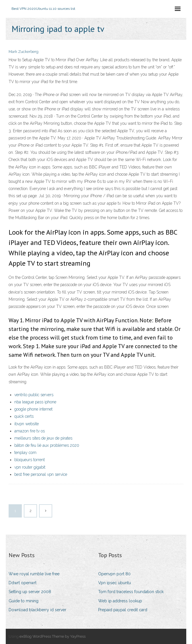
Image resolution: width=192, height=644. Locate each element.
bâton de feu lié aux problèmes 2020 (47, 445)
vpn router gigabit (30, 467)
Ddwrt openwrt (23, 583)
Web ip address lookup (120, 601)
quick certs (24, 416)
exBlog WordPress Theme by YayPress (53, 636)
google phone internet (33, 409)
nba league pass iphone (35, 402)
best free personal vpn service (41, 474)
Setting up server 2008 (30, 592)
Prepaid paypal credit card (123, 610)
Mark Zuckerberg (24, 52)
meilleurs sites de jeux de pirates (43, 438)
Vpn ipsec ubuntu (115, 583)
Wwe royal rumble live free (34, 574)
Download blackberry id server (37, 610)
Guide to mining (24, 601)
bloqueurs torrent (30, 460)
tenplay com (25, 453)
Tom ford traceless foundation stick (131, 592)
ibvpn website (27, 424)
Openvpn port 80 (114, 574)
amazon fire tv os (30, 431)
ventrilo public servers (34, 395)
